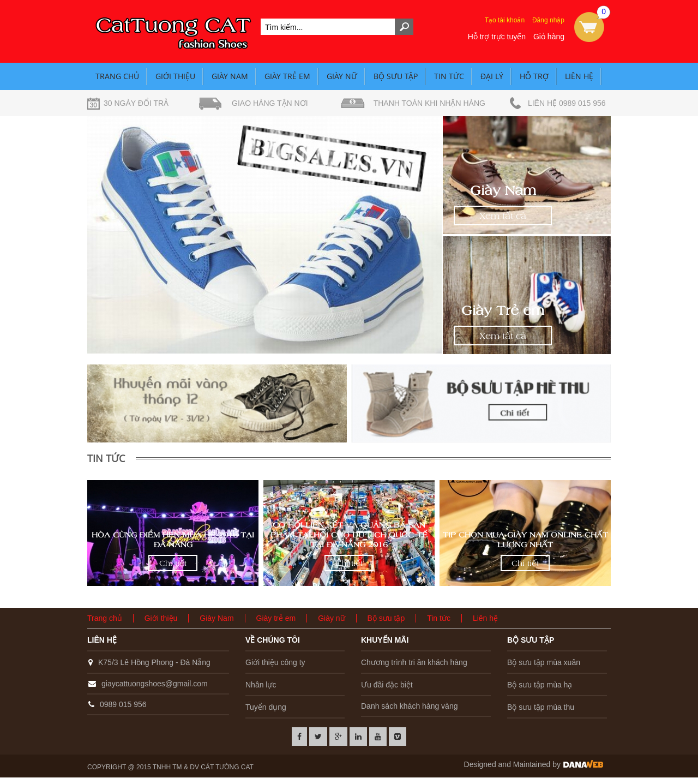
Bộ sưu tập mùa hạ (540, 685)
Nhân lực (261, 685)
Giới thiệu (175, 76)
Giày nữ (342, 76)
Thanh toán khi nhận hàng (429, 103)
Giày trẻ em (287, 76)
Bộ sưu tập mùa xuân (544, 662)
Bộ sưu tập (396, 76)
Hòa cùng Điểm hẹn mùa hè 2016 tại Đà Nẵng (173, 540)
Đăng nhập (548, 20)
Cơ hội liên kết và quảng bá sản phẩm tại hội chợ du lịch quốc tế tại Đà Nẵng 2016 (349, 535)
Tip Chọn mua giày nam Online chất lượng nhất (525, 540)
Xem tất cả (503, 216)
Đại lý (492, 76)
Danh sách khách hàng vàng (409, 706)
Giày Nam (230, 76)
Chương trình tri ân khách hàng (414, 662)
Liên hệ (579, 76)
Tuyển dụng (266, 707)
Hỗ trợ (534, 76)
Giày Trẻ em (503, 310)
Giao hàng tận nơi (270, 103)
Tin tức (449, 76)
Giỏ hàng (549, 37)
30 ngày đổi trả (136, 103)
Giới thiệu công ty (275, 662)
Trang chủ (117, 76)
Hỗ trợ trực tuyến (497, 37)
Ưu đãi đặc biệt (387, 685)
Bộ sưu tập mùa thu (541, 707)
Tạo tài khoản (505, 20)
